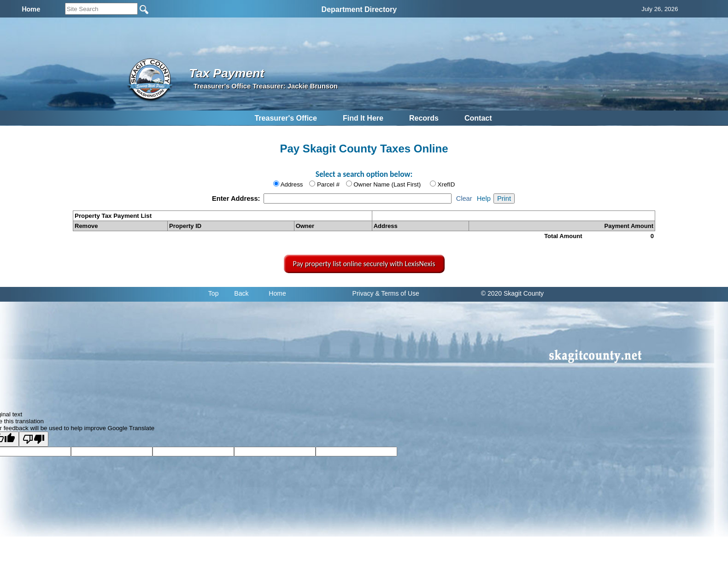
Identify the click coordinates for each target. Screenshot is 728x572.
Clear (464, 198)
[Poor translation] (34, 439)
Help (484, 198)
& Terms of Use (397, 293)
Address (292, 184)
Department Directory (359, 9)
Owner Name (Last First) (387, 184)
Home (277, 293)
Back (241, 293)
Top (214, 293)
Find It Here (363, 118)
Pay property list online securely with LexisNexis (364, 264)
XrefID (446, 184)
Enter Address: (237, 198)
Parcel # (328, 184)
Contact (478, 118)
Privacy (363, 293)
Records (424, 118)
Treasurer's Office (285, 118)
